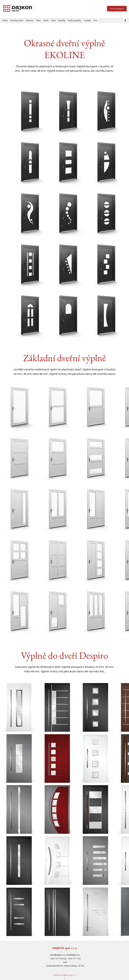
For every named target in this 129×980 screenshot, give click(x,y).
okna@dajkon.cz (58, 955)
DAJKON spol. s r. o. (65, 948)
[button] (38, 20)
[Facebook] (125, 20)
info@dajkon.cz (73, 955)
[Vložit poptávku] (117, 9)
